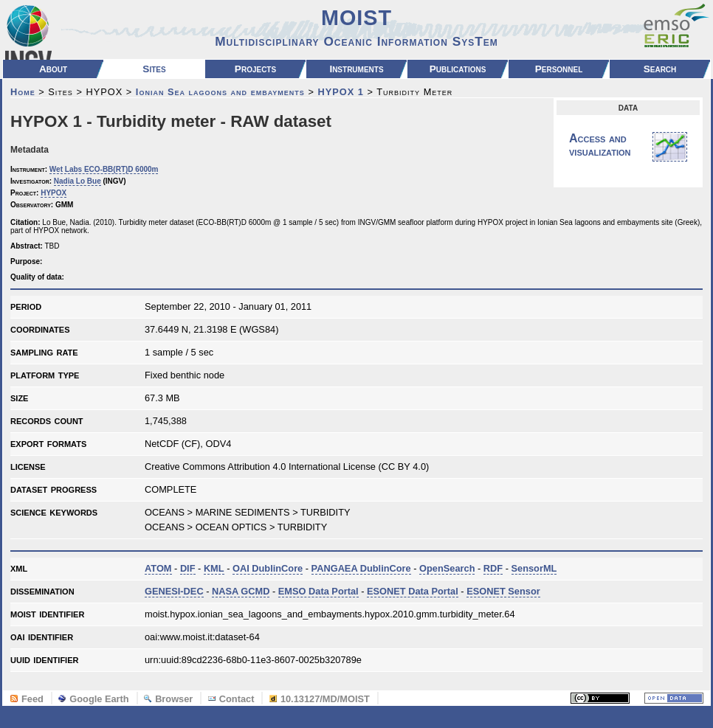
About (53, 69)
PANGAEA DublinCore (361, 568)
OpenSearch (447, 568)
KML (214, 568)
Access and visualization (628, 147)
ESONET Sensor (503, 591)
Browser (168, 699)
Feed (27, 699)
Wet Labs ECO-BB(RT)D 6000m (104, 169)
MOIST (356, 27)
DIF (188, 568)
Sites (154, 69)
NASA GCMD (241, 591)
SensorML (534, 568)
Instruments (356, 69)
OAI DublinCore (268, 568)
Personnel (559, 69)
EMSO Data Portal (318, 591)
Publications (458, 69)
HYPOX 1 (340, 92)
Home (23, 92)
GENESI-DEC (174, 591)
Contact (231, 699)
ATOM (158, 568)
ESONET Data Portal (413, 591)
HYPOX (54, 193)
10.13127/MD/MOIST (320, 699)
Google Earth (93, 699)
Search (660, 69)
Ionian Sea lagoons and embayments (220, 92)
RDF (493, 568)
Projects (255, 69)
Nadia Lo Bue (77, 181)
